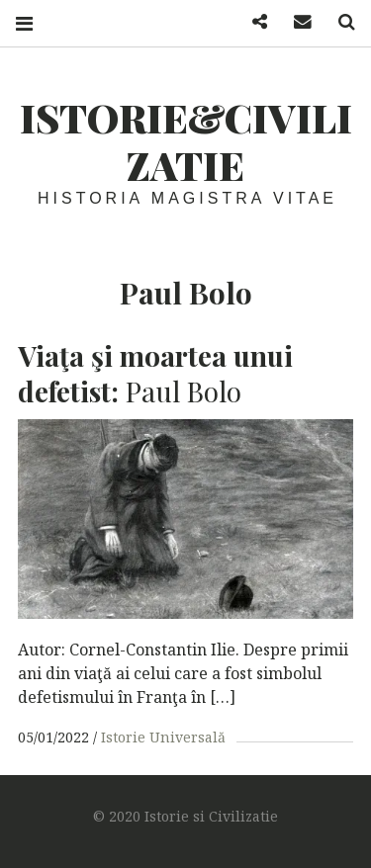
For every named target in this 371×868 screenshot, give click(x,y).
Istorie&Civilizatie (186, 141)
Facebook (252, 22)
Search (339, 22)
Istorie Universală (163, 737)
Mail (296, 22)
